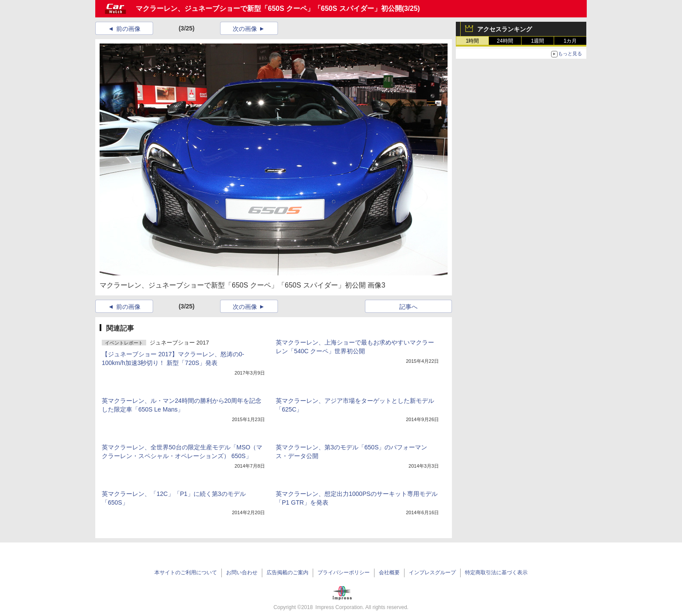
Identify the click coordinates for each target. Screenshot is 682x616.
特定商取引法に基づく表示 (496, 572)
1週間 (538, 41)
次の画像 (245, 29)
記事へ (408, 307)
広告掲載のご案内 (288, 572)
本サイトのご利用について (186, 572)
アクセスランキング (505, 29)
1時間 (473, 41)
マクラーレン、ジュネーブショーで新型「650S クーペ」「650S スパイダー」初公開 (269, 8)
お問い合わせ (242, 572)
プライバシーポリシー (344, 572)
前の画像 (128, 29)
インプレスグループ (432, 572)
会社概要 (389, 572)
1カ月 (570, 41)
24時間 (505, 41)
